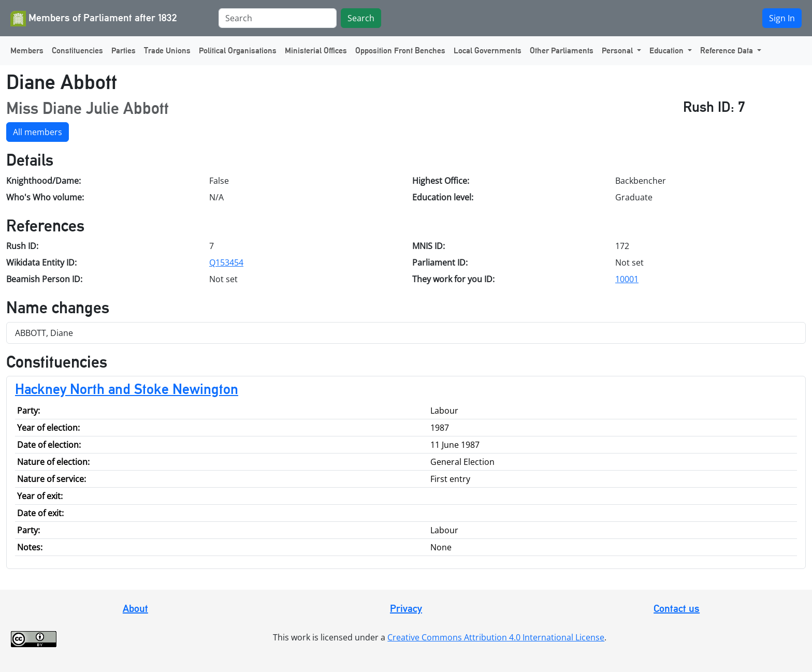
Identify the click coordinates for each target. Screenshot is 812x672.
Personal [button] (618, 50)
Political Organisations (238, 50)
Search (361, 18)
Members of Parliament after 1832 (94, 19)
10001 (627, 279)
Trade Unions (167, 50)
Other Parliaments (562, 50)
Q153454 (226, 262)
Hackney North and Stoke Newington (127, 389)
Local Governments (488, 50)
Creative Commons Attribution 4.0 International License (496, 637)
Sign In (782, 18)
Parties (124, 50)
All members (38, 132)
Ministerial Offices (316, 50)
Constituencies (77, 50)
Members (27, 50)
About (135, 608)
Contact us (677, 608)
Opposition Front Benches (400, 50)
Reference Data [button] (728, 50)
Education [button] (668, 50)
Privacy (406, 608)
